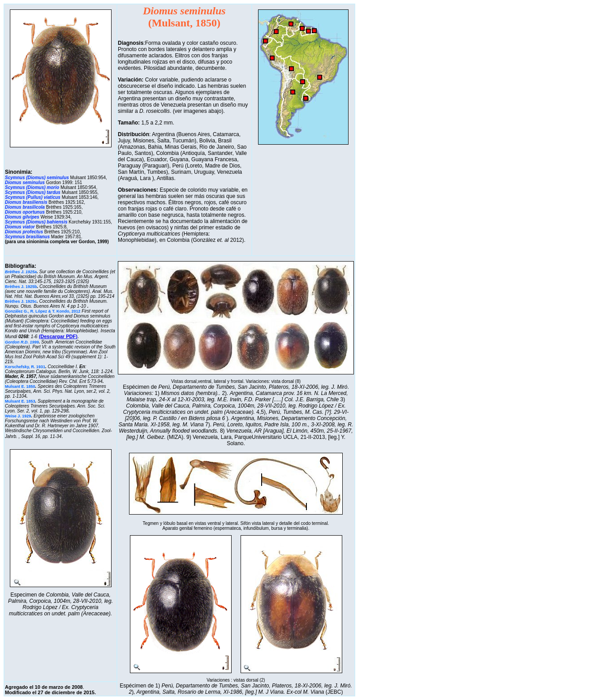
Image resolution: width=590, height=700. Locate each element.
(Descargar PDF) (58, 336)
